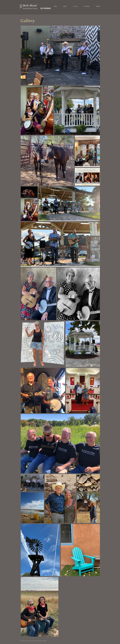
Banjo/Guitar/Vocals (30, 9)
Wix (45, 641)
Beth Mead (30, 5)
